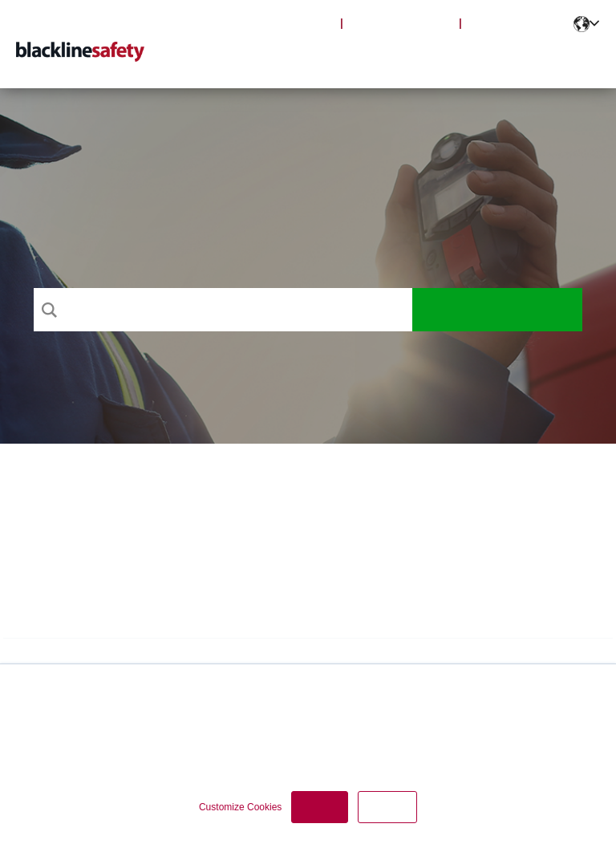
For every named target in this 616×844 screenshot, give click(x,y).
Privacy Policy (62, 731)
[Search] (223, 310)
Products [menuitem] (316, 56)
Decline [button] (387, 807)
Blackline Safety (401, 23)
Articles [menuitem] (390, 56)
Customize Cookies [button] (240, 807)
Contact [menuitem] (570, 56)
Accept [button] (320, 807)
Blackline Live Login (272, 23)
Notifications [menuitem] (479, 56)
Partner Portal (517, 23)
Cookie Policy (142, 731)
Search (498, 310)
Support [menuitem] (243, 56)
